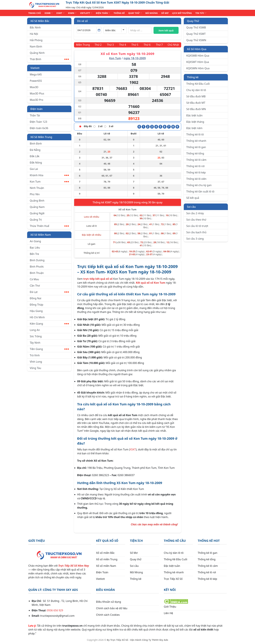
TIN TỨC (201, 13)
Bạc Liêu (35, 248)
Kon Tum (49, 182)
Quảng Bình (37, 201)
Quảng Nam (37, 207)
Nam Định (36, 46)
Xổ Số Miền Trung (41, 137)
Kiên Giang (49, 324)
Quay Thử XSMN (196, 40)
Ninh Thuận (37, 188)
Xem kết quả (166, 30)
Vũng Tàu (35, 368)
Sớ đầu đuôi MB (196, 96)
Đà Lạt (49, 292)
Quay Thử (193, 21)
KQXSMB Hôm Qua (198, 56)
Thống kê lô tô (195, 134)
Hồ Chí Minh (37, 317)
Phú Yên (35, 194)
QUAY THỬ (135, 13)
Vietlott (35, 68)
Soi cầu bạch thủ (196, 232)
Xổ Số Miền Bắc (40, 21)
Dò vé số (83, 21)
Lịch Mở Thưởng (182, 13)
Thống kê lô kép (196, 172)
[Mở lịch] (99, 30)
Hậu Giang (36, 311)
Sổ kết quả (193, 198)
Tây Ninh (35, 343)
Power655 (36, 81)
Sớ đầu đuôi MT (196, 103)
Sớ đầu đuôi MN (196, 109)
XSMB (49, 13)
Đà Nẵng (35, 150)
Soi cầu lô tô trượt (197, 226)
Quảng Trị (36, 220)
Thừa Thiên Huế (49, 226)
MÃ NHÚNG (152, 13)
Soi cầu (191, 207)
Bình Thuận (37, 273)
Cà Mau (34, 279)
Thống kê (193, 77)
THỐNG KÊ (119, 13)
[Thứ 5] (135, 45)
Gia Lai (34, 169)
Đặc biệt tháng (195, 122)
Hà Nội (34, 34)
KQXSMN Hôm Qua (198, 68)
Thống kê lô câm (196, 160)
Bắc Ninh (35, 27)
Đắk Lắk (35, 156)
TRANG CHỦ (35, 13)
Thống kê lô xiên (196, 179)
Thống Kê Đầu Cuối (198, 84)
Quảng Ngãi (37, 213)
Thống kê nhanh (196, 141)
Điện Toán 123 (38, 122)
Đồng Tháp (37, 305)
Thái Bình (49, 59)
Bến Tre (34, 254)
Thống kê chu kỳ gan (199, 185)
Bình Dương (37, 260)
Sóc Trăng (36, 336)
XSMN (72, 13)
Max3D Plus (37, 93)
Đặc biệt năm (194, 128)
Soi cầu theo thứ (196, 220)
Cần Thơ (35, 286)
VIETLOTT (86, 13)
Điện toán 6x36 (39, 128)
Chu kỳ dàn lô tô (196, 90)
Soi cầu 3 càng (195, 239)
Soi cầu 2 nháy (195, 213)
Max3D (34, 87)
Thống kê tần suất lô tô (200, 191)
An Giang (35, 241)
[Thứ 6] (147, 45)
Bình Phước (37, 267)
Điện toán (36, 109)
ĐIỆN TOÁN (103, 13)
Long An (35, 330)
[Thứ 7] (159, 45)
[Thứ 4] (123, 45)
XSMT (60, 13)
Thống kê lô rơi (195, 166)
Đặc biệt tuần (195, 115)
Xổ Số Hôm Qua (197, 49)
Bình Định (36, 144)
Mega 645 (36, 74)
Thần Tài (35, 115)
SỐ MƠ (165, 13)
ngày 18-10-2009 (135, 58)
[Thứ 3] (111, 45)
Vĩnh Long (36, 362)
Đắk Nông (36, 163)
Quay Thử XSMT (196, 34)
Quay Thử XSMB (196, 27)
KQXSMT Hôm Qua (198, 62)
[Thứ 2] (99, 45)
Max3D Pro (37, 100)
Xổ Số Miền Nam (41, 235)
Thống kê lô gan (196, 147)
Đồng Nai (36, 298)
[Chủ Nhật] (173, 45)
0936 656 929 (55, 610)
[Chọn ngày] (89, 30)
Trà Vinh (35, 355)
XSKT (133, 449)
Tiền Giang (49, 349)
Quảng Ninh (37, 53)
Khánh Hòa (49, 175)
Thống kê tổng (195, 153)
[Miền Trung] (83, 45)
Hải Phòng (36, 40)
